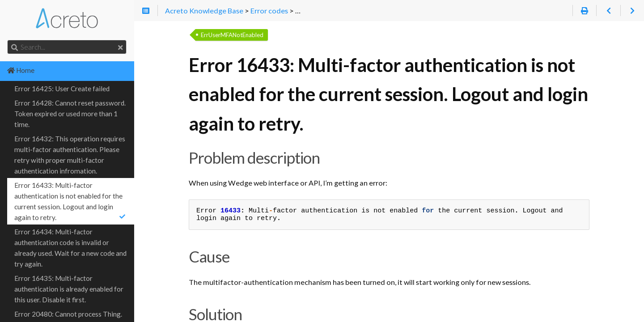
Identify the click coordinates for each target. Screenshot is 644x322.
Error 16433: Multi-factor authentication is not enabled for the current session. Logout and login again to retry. (70, 201)
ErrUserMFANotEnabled (232, 35)
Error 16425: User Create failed (62, 89)
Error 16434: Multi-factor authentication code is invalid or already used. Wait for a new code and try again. (70, 248)
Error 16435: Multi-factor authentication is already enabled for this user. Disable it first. (69, 289)
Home (21, 70)
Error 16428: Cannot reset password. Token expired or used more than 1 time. (70, 114)
